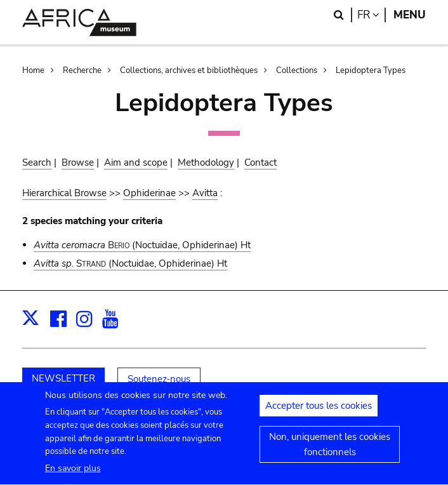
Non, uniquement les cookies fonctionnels (330, 451)
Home (33, 70)
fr (372, 15)
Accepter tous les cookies (319, 413)
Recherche (82, 70)
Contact (260, 163)
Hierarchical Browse (64, 193)
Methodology (206, 163)
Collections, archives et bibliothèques (189, 70)
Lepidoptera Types (371, 70)
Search (37, 163)
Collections (297, 70)
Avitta (205, 193)
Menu (410, 15)
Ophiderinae (149, 193)
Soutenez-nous (159, 379)
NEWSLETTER (63, 378)
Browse (78, 163)
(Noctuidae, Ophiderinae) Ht (142, 245)
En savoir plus (73, 476)
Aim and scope (136, 163)
